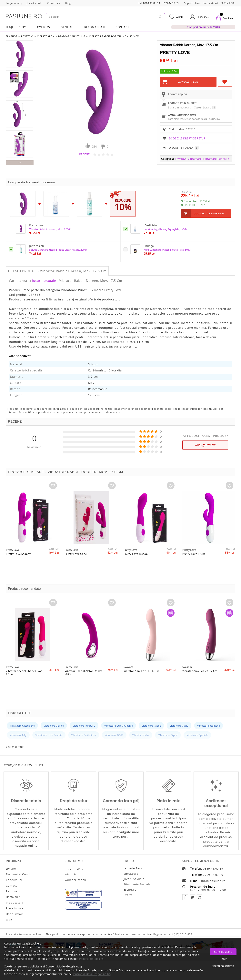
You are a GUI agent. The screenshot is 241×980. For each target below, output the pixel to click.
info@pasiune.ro (213, 880)
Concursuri (14, 879)
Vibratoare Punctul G (69, 35)
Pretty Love (175, 51)
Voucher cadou (75, 879)
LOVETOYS (43, 26)
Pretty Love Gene (76, 567)
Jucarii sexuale (44, 280)
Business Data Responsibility (92, 974)
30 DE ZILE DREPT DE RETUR (187, 147)
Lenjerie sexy (133, 868)
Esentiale (67, 26)
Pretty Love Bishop (136, 567)
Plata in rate (15, 908)
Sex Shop (12, 35)
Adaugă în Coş (188, 81)
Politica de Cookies (91, 959)
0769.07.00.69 (170, 3)
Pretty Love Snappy (19, 567)
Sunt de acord (223, 952)
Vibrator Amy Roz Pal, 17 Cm (142, 684)
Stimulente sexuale (137, 883)
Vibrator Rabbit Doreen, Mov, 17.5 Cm (112, 35)
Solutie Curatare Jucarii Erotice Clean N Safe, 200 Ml (63, 249)
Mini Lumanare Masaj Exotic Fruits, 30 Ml (171, 249)
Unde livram (15, 913)
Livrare (11, 868)
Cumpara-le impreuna (209, 213)
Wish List (71, 874)
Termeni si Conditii (20, 874)
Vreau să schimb (223, 966)
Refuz (223, 959)
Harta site (13, 896)
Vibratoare (44, 35)
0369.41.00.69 (152, 3)
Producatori (14, 902)
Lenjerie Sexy (16, 26)
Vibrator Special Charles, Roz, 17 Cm (25, 686)
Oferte (128, 894)
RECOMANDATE (95, 26)
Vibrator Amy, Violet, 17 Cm (200, 684)
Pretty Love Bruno (194, 567)
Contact (122, 26)
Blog (9, 919)
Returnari (13, 891)
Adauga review (205, 444)
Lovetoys (27, 35)
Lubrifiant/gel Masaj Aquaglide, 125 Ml (169, 228)
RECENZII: (86, 153)
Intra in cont (74, 868)
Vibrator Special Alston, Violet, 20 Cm (84, 686)
